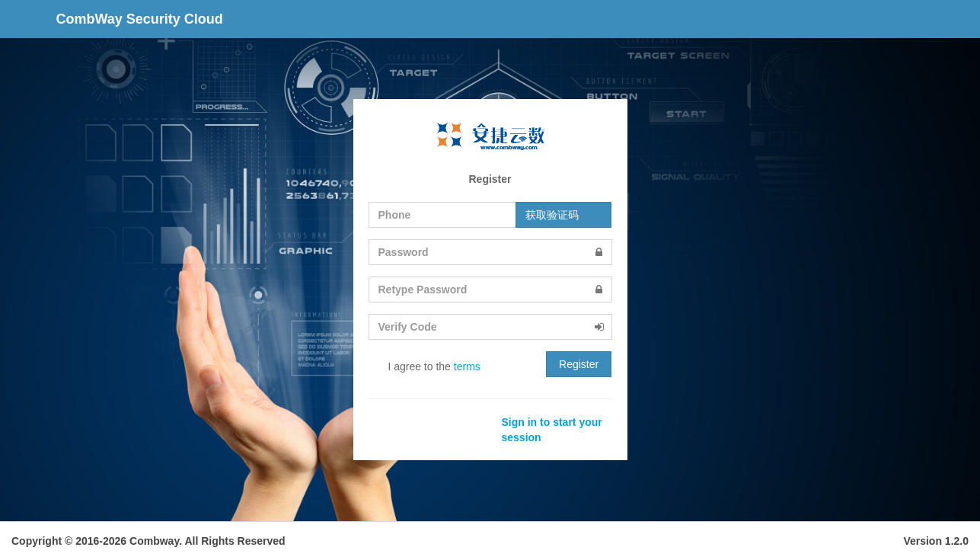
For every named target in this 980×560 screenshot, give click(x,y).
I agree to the (425, 367)
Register (579, 364)
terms (467, 366)
